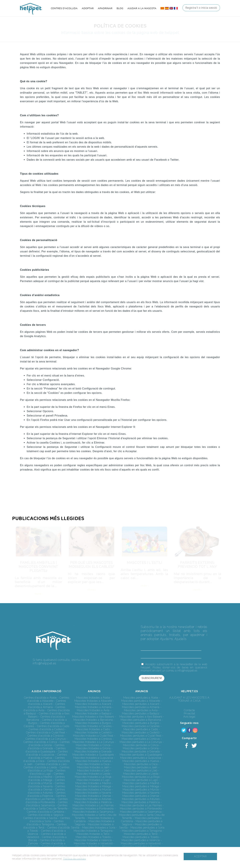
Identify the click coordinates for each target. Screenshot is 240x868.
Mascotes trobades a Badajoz (93, 713)
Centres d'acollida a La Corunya (46, 739)
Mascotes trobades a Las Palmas (93, 805)
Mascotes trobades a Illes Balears (93, 717)
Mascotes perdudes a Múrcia (141, 790)
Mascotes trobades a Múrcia (93, 790)
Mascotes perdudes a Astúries (141, 799)
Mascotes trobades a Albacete (93, 701)
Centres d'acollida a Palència (46, 794)
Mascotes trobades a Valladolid (93, 843)
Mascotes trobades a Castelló (93, 732)
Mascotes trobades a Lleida (93, 774)
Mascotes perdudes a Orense (141, 796)
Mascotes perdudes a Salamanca (141, 812)
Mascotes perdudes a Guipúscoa (141, 758)
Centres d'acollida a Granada (46, 747)
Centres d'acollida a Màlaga (46, 778)
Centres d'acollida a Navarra (46, 785)
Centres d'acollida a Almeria (46, 706)
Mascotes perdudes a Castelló (141, 732)
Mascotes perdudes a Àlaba (141, 698)
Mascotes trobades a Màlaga (93, 786)
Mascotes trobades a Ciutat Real (93, 736)
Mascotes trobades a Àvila (93, 710)
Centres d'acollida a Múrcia (47, 782)
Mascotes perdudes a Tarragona (142, 831)
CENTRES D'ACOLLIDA (64, 8)
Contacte (189, 710)
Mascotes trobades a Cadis (93, 729)
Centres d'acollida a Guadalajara (46, 750)
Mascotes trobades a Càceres (93, 726)
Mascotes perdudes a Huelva (141, 761)
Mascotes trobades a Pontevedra (93, 809)
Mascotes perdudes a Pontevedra (141, 809)
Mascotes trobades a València (93, 840)
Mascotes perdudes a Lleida (141, 774)
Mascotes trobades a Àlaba (93, 698)
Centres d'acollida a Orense (47, 788)
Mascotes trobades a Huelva (93, 761)
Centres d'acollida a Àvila (44, 709)
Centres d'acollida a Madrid (46, 775)
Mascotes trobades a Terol (93, 834)
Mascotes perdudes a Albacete (141, 701)
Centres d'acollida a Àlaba (40, 698)
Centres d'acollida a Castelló (46, 729)
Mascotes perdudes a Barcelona (141, 720)
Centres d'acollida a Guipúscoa (47, 753)
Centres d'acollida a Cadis (53, 726)
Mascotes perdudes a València (141, 840)
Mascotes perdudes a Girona (141, 748)
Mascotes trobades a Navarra (93, 793)
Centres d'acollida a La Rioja (49, 769)
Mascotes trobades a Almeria (93, 707)
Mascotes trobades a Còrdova (93, 739)
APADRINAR (105, 8)
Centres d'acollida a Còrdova (46, 736)
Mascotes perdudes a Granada (141, 751)
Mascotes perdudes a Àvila (141, 710)
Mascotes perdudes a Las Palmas (141, 805)
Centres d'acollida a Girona (49, 744)
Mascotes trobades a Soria (99, 828)
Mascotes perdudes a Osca (141, 764)
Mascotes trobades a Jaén (93, 767)
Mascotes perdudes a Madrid (141, 783)
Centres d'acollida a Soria (50, 820)
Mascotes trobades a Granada (93, 751)
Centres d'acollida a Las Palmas (46, 797)
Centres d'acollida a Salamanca (47, 804)
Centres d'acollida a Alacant (47, 702)
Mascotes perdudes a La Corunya (141, 742)
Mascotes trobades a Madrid (93, 783)
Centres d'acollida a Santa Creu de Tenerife (45, 807)
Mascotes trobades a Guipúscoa (93, 758)
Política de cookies (75, 859)
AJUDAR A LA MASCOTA (142, 8)
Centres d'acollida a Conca (40, 742)
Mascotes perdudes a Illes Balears (141, 717)
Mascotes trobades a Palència (93, 802)
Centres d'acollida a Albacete (48, 699)
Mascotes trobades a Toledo (93, 837)
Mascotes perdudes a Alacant (141, 704)
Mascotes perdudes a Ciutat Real (141, 736)
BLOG (120, 8)
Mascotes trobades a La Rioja (93, 777)
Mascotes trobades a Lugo (93, 780)
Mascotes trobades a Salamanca (93, 812)
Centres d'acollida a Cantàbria (45, 812)
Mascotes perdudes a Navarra (141, 793)
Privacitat (189, 713)
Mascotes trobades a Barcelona (93, 720)
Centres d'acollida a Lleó (51, 764)
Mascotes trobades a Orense (93, 796)
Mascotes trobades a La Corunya (93, 742)
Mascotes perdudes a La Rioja (141, 777)
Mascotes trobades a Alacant (93, 704)
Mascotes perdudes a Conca (141, 745)
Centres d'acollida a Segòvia (46, 815)
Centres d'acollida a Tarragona (45, 823)
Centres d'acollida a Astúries (46, 791)
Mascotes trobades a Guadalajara (93, 755)
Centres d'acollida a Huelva (48, 756)
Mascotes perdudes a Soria (147, 828)
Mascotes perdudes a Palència (141, 802)
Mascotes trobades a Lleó (93, 771)
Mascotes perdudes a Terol (141, 834)
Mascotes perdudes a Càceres (141, 726)
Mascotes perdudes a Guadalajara (141, 755)
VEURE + (38, 594)
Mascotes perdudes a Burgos (141, 723)
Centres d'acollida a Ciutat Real (46, 732)
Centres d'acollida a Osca (44, 759)
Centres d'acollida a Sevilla (40, 818)
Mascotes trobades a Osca (93, 764)
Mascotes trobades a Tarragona (93, 831)
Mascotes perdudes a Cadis (141, 729)
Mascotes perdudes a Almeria (141, 707)
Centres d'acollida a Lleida (40, 767)
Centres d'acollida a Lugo (48, 772)
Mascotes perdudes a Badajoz (141, 713)
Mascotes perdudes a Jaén (141, 767)
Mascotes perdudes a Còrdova (141, 739)
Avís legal (189, 717)
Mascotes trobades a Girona (93, 748)
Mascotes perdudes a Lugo (141, 780)
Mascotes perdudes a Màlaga (141, 786)
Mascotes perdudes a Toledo (141, 837)
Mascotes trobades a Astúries (93, 799)
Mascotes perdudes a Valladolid (141, 843)
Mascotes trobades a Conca (93, 745)
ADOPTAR (88, 8)
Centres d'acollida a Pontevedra (47, 801)
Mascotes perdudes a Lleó (141, 771)
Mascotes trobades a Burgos (93, 723)
